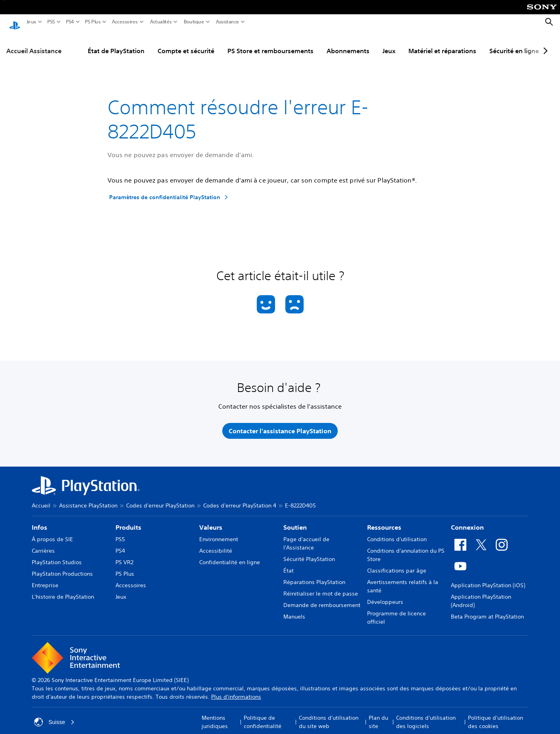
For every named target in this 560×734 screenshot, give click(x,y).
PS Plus (93, 22)
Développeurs (385, 594)
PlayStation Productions (62, 566)
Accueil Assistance (34, 43)
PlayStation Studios (57, 555)
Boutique (194, 22)
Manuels (294, 609)
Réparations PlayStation (314, 575)
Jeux (32, 22)
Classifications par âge (397, 563)
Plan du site (378, 714)
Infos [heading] (39, 520)
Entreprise (45, 578)
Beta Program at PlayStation (487, 609)
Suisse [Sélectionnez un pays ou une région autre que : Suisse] (54, 715)
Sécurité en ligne (514, 43)
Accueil (41, 498)
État (289, 563)
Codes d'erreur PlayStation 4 (240, 498)
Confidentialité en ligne (230, 555)
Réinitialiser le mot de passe (321, 586)
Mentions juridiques (215, 714)
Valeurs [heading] (211, 520)
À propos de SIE (52, 532)
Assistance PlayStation (88, 498)
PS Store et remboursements (270, 43)
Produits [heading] (128, 520)
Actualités (161, 22)
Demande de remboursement (322, 598)
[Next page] (544, 43)
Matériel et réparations (442, 43)
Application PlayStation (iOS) (488, 578)
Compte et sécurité (186, 43)
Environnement (219, 532)
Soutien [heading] (295, 520)
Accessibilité (216, 543)
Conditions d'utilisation (397, 532)
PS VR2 (124, 555)
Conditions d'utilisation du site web (329, 714)
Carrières (43, 543)
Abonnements (348, 43)
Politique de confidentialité (263, 714)
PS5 (51, 22)
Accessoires (125, 22)
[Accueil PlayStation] (15, 22)
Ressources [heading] (384, 520)
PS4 (70, 22)
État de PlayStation (116, 43)
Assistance (228, 22)
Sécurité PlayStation (309, 551)
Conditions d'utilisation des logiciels (426, 714)
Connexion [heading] (467, 520)
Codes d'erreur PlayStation (160, 498)
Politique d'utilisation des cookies (496, 714)
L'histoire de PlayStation (63, 589)
